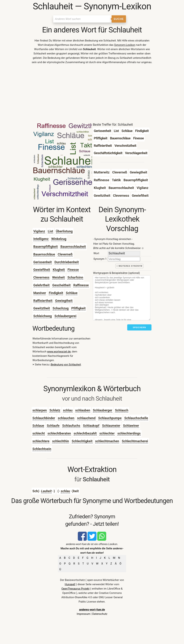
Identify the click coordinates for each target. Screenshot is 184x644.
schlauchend (86, 418)
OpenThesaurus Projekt (75, 589)
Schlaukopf (91, 426)
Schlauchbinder (44, 418)
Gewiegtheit (64, 301)
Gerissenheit (43, 262)
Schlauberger (103, 410)
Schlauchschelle (136, 418)
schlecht (39, 433)
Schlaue (38, 426)
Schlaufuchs (71, 426)
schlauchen (66, 418)
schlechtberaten (59, 433)
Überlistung (64, 231)
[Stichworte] (122, 298)
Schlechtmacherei (135, 441)
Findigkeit (56, 293)
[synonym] (124, 259)
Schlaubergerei (65, 316)
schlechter (107, 433)
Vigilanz (39, 231)
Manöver (40, 293)
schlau (68, 410)
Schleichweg (43, 316)
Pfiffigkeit (79, 308)
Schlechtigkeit (82, 441)
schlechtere (41, 441)
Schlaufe (53, 426)
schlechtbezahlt (85, 433)
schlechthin (61, 441)
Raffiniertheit (43, 301)
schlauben (83, 410)
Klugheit (59, 270)
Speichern (139, 327)
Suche (119, 19)
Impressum (83, 614)
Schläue (72, 293)
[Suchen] (82, 19)
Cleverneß (65, 254)
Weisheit (58, 277)
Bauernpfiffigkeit (46, 247)
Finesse (73, 270)
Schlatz (55, 410)
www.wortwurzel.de (59, 352)
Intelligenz (41, 239)
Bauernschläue (44, 254)
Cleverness (42, 277)
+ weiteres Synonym (129, 266)
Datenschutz (100, 614)
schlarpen (40, 410)
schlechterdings (129, 433)
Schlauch (122, 410)
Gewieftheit (42, 270)
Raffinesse (81, 285)
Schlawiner (131, 426)
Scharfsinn (75, 277)
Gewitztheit (42, 308)
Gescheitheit (61, 285)
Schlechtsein (42, 449)
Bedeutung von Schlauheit (66, 365)
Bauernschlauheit (73, 247)
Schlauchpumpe (110, 418)
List (50, 231)
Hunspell (70, 584)
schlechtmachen (107, 441)
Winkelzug (59, 239)
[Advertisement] (92, 94)
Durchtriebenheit (67, 262)
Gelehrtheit (42, 285)
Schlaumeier (111, 426)
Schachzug (61, 308)
